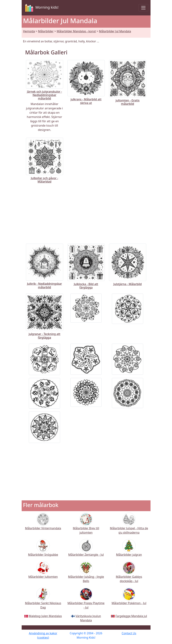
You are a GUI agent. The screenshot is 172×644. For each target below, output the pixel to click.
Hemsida (29, 31)
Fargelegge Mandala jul (131, 616)
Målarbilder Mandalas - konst (76, 31)
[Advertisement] (86, 213)
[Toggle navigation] (143, 8)
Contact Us (129, 633)
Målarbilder (46, 31)
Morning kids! (41, 8)
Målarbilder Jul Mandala (115, 31)
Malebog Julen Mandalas (45, 616)
